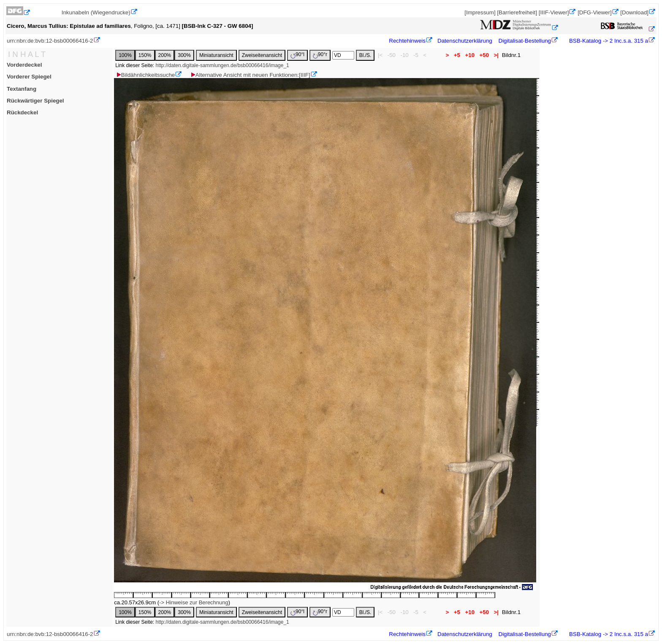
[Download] (634, 12)
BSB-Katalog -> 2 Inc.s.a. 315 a (608, 41)
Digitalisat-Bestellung (525, 41)
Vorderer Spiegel (29, 77)
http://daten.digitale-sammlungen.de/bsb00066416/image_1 (222, 65)
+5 (457, 55)
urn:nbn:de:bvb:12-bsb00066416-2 (50, 41)
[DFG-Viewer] (594, 12)
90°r (320, 55)
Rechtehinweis (407, 41)
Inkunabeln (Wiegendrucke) (96, 12)
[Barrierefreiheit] (517, 12)
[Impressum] (480, 12)
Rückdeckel (22, 112)
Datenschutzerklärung (465, 41)
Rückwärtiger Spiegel (35, 101)
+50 (484, 55)
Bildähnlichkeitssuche (145, 75)
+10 (470, 55)
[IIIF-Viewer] (554, 12)
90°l (297, 55)
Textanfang (22, 89)
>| (496, 55)
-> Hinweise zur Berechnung (194, 602)
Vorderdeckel (24, 65)
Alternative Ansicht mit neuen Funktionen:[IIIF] (250, 75)
